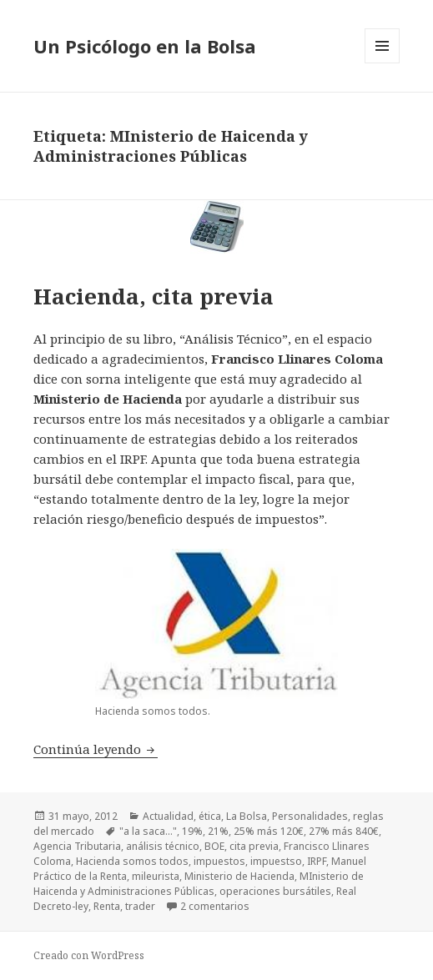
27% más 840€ (344, 831)
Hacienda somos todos (132, 861)
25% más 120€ (269, 831)
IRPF (317, 861)
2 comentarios (215, 906)
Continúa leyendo (96, 749)
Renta (107, 906)
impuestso (276, 861)
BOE (214, 846)
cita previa (254, 846)
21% (218, 831)
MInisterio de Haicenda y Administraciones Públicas (199, 884)
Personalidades (310, 816)
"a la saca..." (148, 831)
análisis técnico (163, 846)
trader (140, 906)
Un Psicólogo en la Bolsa (145, 46)
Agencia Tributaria (77, 846)
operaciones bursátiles (275, 891)
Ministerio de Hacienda (239, 876)
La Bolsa (247, 816)
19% (192, 831)
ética (210, 816)
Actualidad (168, 816)
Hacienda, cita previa (154, 296)
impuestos (219, 861)
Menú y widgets (383, 63)
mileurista (156, 876)
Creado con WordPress (89, 955)
